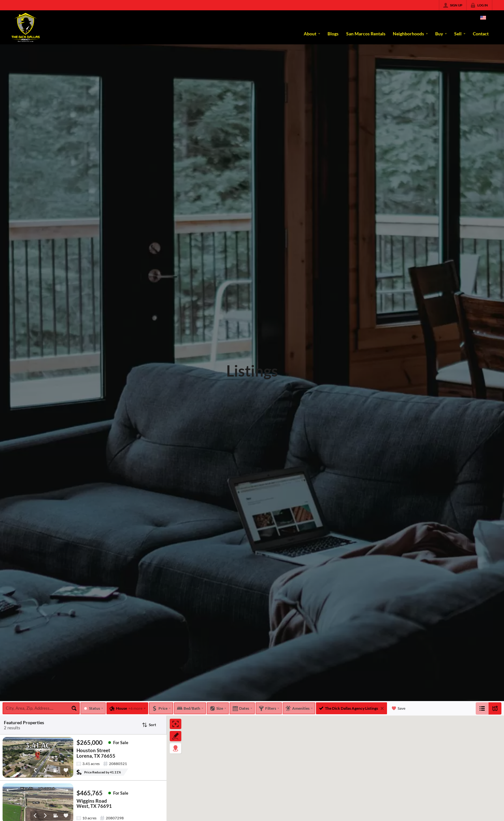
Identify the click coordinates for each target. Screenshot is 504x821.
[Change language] (483, 18)
